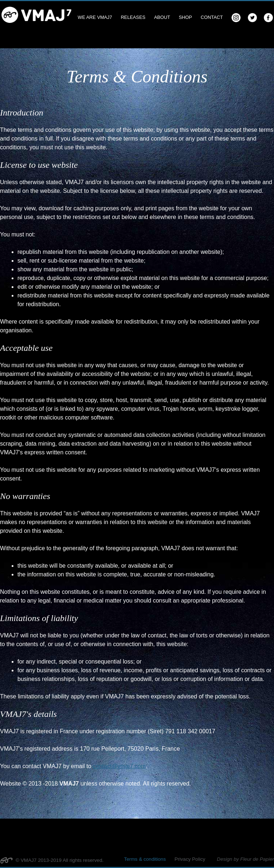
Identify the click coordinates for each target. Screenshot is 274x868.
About (162, 17)
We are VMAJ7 (95, 17)
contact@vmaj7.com (119, 766)
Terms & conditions (145, 859)
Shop (185, 17)
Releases (133, 17)
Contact (212, 17)
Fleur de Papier (257, 859)
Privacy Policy (190, 859)
